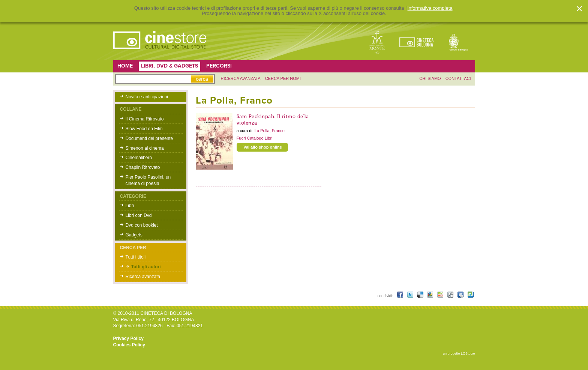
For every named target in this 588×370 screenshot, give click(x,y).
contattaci (458, 78)
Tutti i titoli (136, 257)
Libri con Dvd (139, 215)
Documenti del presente (149, 138)
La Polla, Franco (270, 131)
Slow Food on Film (144, 129)
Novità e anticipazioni (147, 97)
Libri (130, 206)
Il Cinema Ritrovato (145, 119)
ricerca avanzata (241, 78)
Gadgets (134, 235)
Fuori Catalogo (251, 138)
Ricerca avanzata (143, 277)
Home (125, 66)
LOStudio (468, 353)
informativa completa (430, 8)
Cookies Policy (129, 345)
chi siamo (430, 78)
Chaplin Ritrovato (143, 167)
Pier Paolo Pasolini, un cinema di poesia (148, 180)
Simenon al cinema (145, 148)
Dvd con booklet (142, 225)
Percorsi (219, 66)
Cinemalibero (139, 158)
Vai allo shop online (263, 147)
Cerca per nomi (283, 78)
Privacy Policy (128, 338)
